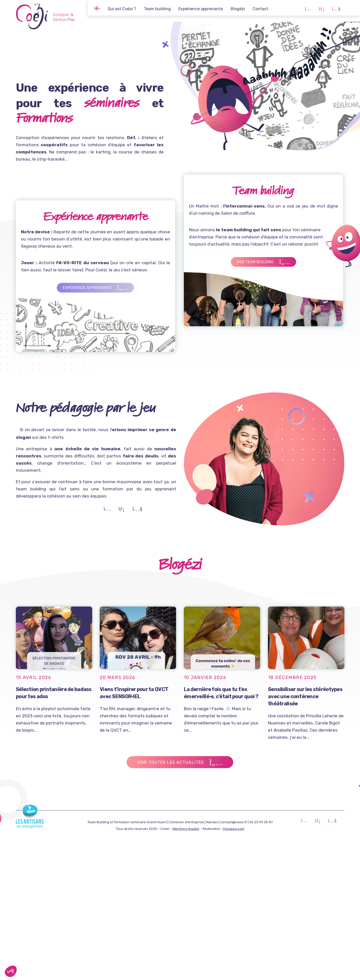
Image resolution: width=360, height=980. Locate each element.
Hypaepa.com (234, 829)
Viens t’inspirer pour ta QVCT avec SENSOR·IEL (137, 693)
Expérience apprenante (201, 9)
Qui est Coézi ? (122, 9)
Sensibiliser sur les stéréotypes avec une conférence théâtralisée (306, 696)
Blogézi (238, 9)
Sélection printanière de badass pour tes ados (54, 692)
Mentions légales (186, 829)
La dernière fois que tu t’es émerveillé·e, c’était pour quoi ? (222, 693)
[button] (11, 971)
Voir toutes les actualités (181, 763)
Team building (157, 9)
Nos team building (284, 262)
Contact (261, 9)
